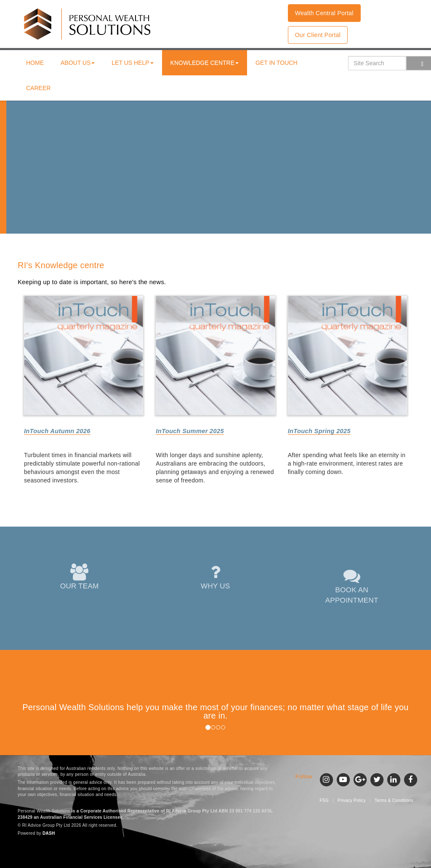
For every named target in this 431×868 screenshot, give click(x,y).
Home (35, 63)
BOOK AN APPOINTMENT (351, 586)
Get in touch (277, 63)
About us (78, 63)
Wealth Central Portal (324, 13)
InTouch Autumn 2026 (57, 431)
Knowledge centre (205, 63)
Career (38, 88)
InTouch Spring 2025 (319, 431)
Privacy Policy (351, 800)
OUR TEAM (79, 577)
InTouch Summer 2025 (190, 431)
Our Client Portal (318, 35)
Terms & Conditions (394, 800)
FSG (324, 800)
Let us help (132, 63)
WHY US (216, 577)
